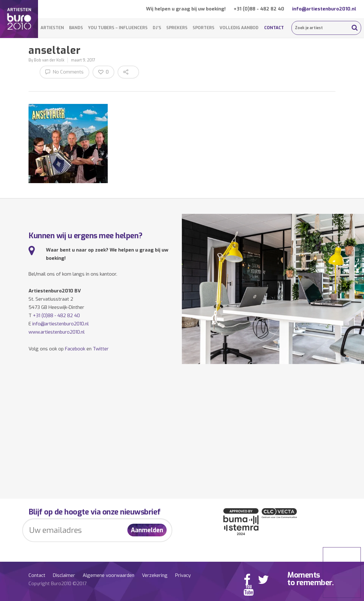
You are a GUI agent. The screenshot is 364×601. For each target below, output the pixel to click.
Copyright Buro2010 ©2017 (57, 584)
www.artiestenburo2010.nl (57, 332)
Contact (274, 28)
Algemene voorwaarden (109, 575)
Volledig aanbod (239, 28)
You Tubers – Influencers (118, 28)
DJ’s (157, 28)
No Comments (64, 72)
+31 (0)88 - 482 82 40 (259, 9)
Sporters (204, 28)
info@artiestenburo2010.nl (324, 9)
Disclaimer (64, 575)
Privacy (183, 575)
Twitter (101, 349)
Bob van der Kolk (49, 60)
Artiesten (52, 28)
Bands (76, 28)
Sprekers (177, 28)
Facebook (75, 349)
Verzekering (155, 575)
